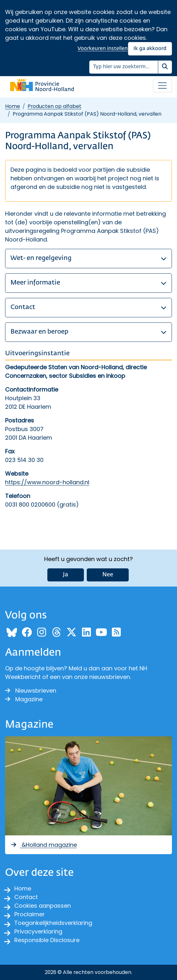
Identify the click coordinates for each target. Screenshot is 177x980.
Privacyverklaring (38, 931)
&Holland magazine (44, 845)
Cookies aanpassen (43, 906)
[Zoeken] (124, 67)
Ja (66, 575)
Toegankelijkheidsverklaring (53, 923)
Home (13, 106)
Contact (26, 897)
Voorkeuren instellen (103, 49)
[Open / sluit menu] (162, 86)
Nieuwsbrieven (31, 691)
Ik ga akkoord (150, 49)
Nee (108, 575)
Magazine (24, 699)
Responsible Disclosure (47, 940)
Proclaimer (30, 914)
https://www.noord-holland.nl (47, 482)
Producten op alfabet (54, 106)
